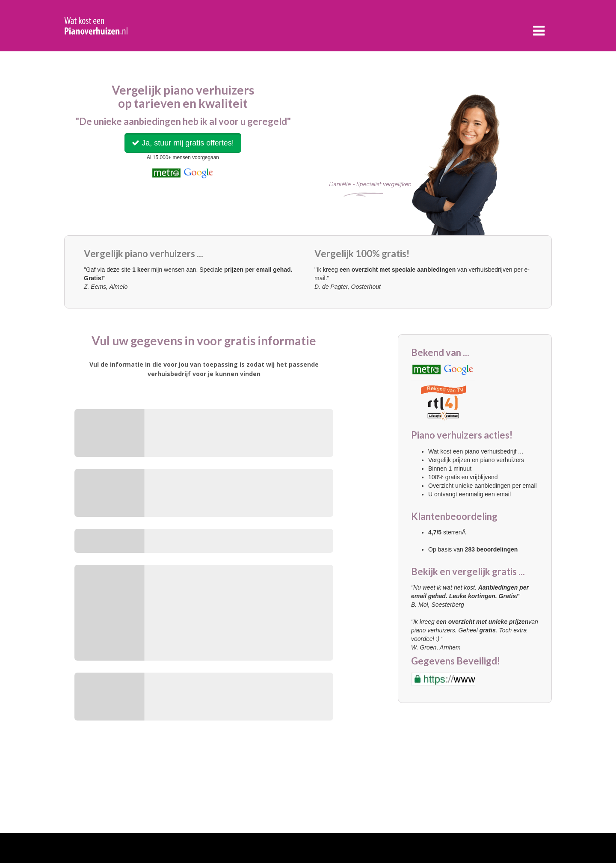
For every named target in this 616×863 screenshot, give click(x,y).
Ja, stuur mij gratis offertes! (183, 143)
